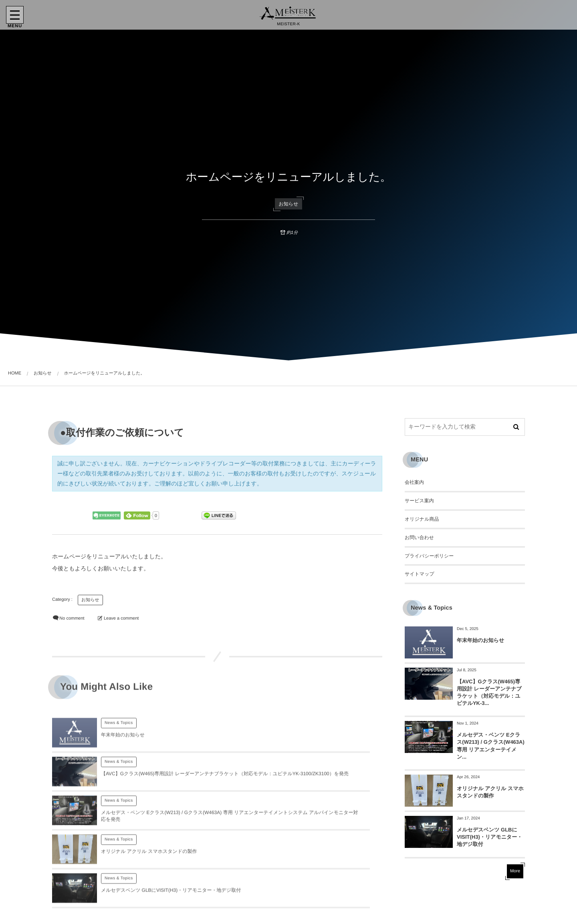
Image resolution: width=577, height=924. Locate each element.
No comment (72, 618)
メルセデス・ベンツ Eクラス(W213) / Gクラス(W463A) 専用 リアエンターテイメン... (491, 746)
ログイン (121, 911)
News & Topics (119, 736)
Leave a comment (121, 618)
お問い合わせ (419, 537)
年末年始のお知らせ (123, 748)
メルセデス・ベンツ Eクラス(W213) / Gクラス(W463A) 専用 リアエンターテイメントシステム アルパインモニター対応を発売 (153, 793)
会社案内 (414, 482)
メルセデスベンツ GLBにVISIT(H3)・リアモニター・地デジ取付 (489, 837)
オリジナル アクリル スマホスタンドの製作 (314, 793)
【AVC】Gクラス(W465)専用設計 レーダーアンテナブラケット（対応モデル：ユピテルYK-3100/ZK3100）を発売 (320, 748)
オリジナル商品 (422, 519)
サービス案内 (419, 501)
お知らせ (289, 204)
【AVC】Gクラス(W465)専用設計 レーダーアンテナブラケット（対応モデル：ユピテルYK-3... (489, 692)
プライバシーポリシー (429, 556)
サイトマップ (420, 574)
